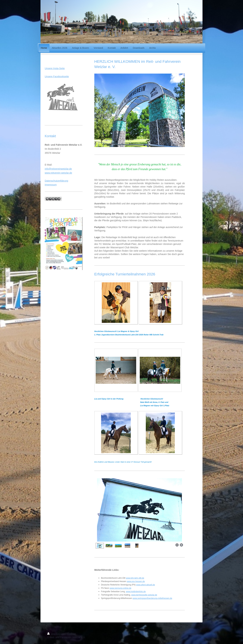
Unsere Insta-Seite (55, 68)
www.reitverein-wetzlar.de (58, 173)
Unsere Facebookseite (57, 76)
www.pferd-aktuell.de (146, 585)
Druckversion (56, 634)
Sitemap (71, 634)
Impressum (51, 185)
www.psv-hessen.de (136, 581)
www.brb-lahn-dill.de (135, 578)
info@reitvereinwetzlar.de (58, 169)
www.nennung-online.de (120, 588)
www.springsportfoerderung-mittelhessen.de (152, 598)
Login (193, 634)
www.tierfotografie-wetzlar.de (144, 595)
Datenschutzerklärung (56, 181)
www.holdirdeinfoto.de (136, 592)
